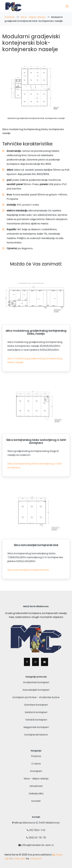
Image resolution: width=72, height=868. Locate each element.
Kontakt (36, 801)
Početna (10, 17)
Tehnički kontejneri (36, 720)
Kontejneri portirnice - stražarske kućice (36, 697)
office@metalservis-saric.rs (36, 845)
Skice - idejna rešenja (33, 17)
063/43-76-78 (36, 838)
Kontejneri (36, 771)
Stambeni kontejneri (36, 705)
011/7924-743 (36, 830)
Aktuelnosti (36, 786)
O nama (36, 764)
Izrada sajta (19, 859)
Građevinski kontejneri (36, 682)
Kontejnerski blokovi (36, 735)
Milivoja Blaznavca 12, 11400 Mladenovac (36, 823)
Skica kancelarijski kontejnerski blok (28, 570)
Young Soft (36, 859)
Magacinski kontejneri (36, 727)
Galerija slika (36, 794)
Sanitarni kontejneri (36, 712)
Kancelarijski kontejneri (36, 690)
